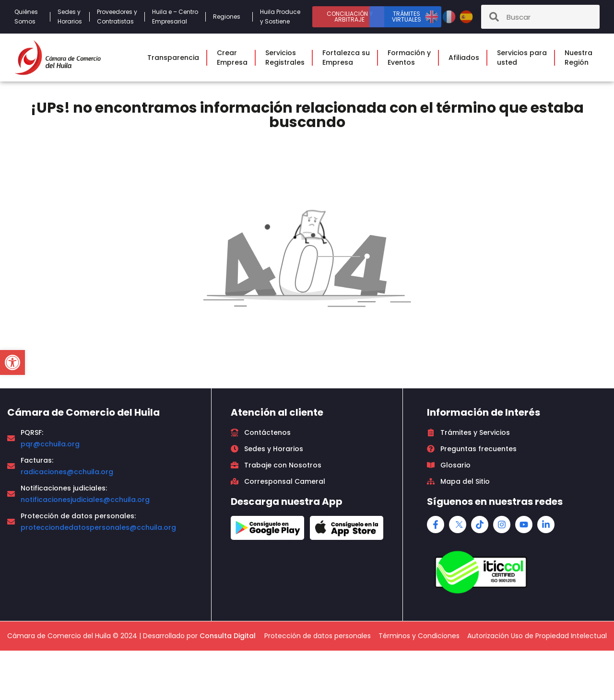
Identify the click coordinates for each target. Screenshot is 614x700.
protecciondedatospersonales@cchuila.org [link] (98, 527)
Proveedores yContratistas (117, 17)
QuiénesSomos (29, 17)
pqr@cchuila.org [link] (50, 444)
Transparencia (176, 58)
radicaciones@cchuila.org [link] (67, 472)
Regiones (229, 17)
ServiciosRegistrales (287, 58)
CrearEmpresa (235, 58)
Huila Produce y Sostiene (280, 17)
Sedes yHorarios (70, 17)
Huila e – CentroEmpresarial (175, 17)
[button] (12, 362)
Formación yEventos (412, 58)
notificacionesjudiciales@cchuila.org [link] (85, 500)
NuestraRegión (581, 58)
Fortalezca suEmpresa (348, 58)
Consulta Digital (228, 636)
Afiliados (466, 58)
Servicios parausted (524, 58)
